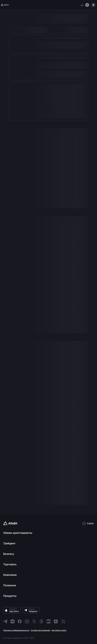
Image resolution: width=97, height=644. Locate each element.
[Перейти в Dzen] (56, 621)
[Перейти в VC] (63, 621)
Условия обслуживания (40, 630)
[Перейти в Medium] (49, 621)
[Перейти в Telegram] (5, 621)
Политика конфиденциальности (16, 630)
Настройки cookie (59, 630)
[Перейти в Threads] (41, 621)
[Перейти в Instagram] (27, 621)
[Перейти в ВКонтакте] (12, 621)
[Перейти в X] (34, 621)
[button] (88, 523)
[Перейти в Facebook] (20, 621)
